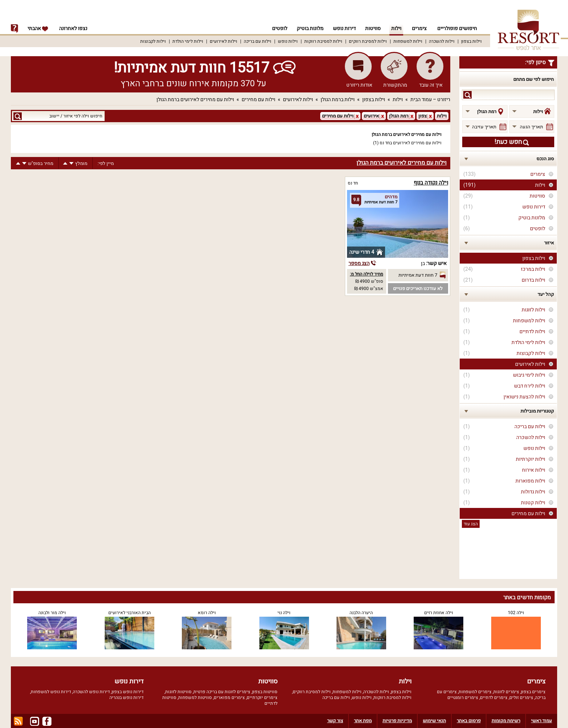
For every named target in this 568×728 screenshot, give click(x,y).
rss (18, 721)
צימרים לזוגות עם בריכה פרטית (222, 692)
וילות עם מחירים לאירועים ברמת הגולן (195, 100)
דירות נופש (343, 28)
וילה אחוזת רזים (439, 613)
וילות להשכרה (442, 41)
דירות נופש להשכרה (91, 692)
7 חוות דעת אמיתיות (418, 275)
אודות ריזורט (359, 85)
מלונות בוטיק (308, 28)
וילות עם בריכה (258, 41)
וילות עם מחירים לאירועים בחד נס (411, 143)
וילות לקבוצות (153, 41)
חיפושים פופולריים (457, 28)
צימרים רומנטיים (463, 698)
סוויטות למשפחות (195, 698)
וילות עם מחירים (258, 100)
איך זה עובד (431, 85)
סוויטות (373, 28)
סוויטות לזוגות (178, 692)
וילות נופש (288, 41)
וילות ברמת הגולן (338, 100)
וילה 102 (516, 613)
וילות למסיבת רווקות (323, 41)
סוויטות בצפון (265, 692)
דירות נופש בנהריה (126, 698)
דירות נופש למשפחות (51, 692)
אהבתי (38, 28)
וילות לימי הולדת (188, 41)
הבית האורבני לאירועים (130, 613)
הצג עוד (471, 524)
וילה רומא (207, 613)
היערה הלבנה (361, 613)
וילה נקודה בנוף (431, 183)
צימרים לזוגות (506, 692)
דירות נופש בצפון (128, 692)
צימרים (419, 28)
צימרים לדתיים (494, 698)
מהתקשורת (395, 85)
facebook (47, 721)
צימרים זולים (521, 698)
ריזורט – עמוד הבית (430, 100)
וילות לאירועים (224, 41)
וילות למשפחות (408, 41)
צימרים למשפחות (475, 692)
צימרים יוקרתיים (262, 698)
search (467, 95)
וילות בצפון (471, 41)
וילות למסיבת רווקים (368, 41)
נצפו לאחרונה (73, 28)
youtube (35, 721)
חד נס (353, 183)
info (14, 29)
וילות (396, 28)
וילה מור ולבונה (52, 613)
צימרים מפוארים (229, 698)
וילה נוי (284, 613)
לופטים (276, 28)
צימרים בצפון (533, 692)
